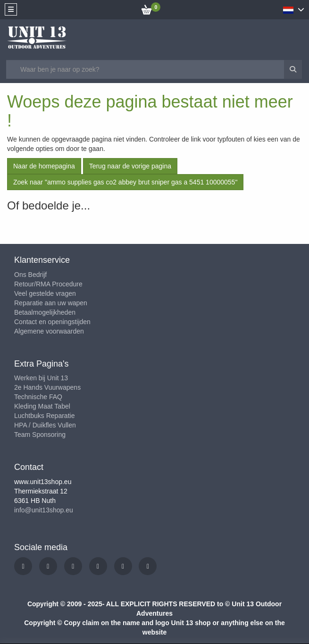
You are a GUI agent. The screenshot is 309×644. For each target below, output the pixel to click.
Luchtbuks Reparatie (44, 416)
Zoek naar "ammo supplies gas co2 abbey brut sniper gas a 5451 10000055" (125, 182)
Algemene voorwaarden (49, 331)
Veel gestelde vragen (45, 293)
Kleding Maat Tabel (42, 406)
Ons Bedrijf (30, 275)
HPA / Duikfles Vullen (45, 425)
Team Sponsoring (40, 435)
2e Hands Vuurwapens (47, 387)
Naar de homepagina (44, 166)
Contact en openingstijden (52, 322)
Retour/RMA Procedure (48, 284)
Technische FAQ (38, 397)
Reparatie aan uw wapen (51, 303)
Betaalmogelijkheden (45, 312)
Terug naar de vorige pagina (130, 166)
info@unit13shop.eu (44, 510)
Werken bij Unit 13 (41, 378)
